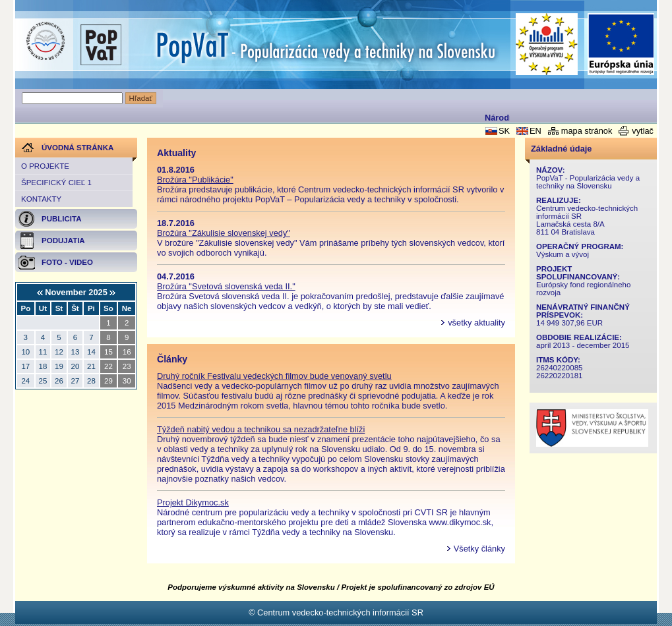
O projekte (45, 166)
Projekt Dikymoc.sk (193, 502)
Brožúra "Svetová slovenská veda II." (226, 286)
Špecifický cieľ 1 (56, 183)
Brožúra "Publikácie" (195, 180)
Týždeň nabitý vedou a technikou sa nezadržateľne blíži (261, 429)
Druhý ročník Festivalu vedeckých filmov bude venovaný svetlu (274, 376)
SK (504, 131)
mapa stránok (587, 131)
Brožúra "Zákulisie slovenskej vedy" (224, 233)
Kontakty (41, 199)
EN (535, 131)
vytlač (643, 131)
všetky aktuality (476, 323)
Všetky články (479, 549)
